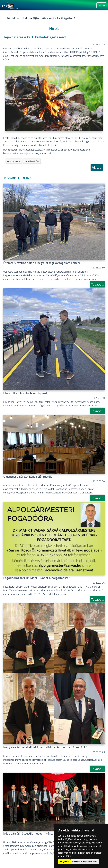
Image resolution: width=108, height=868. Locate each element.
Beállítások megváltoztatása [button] (85, 862)
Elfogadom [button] (64, 862)
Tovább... (97, 284)
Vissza (97, 167)
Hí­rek (24, 18)
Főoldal (11, 18)
